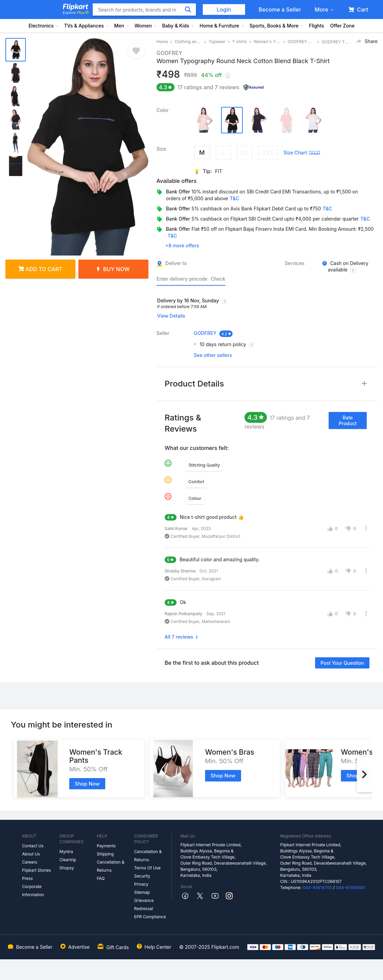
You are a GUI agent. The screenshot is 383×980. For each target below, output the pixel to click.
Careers (30, 862)
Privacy (141, 884)
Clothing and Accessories (188, 42)
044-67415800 (350, 888)
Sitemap (142, 892)
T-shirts (240, 42)
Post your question (342, 663)
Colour (195, 498)
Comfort (196, 482)
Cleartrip (68, 860)
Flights (317, 26)
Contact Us (33, 846)
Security (142, 876)
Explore (76, 13)
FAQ (101, 878)
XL (245, 153)
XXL (268, 153)
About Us (31, 854)
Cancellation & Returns (111, 866)
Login (224, 10)
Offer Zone (342, 26)
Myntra (66, 852)
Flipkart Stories (37, 870)
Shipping (105, 854)
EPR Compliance (150, 917)
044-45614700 (317, 888)
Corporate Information (33, 891)
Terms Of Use (147, 868)
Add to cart (41, 269)
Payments (106, 846)
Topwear (217, 42)
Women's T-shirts (267, 42)
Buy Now (113, 269)
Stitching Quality (204, 465)
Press (28, 878)
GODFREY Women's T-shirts (301, 42)
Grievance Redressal (144, 904)
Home (162, 42)
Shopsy (67, 868)
